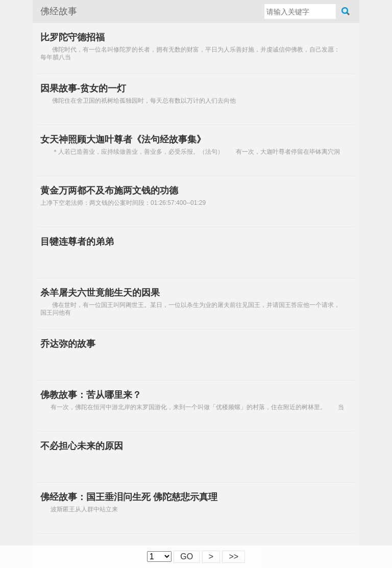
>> (234, 557)
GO (187, 557)
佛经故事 (59, 11)
